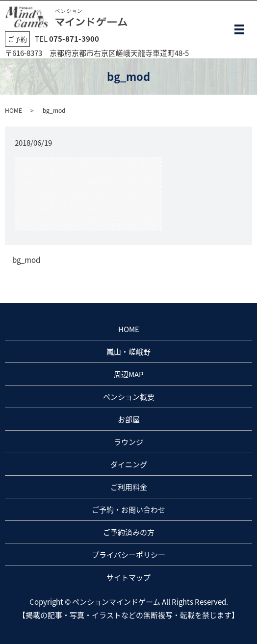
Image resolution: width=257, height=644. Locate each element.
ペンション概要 (129, 397)
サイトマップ (128, 577)
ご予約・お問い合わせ (128, 510)
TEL (67, 39)
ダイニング (129, 464)
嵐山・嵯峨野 (128, 352)
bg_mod (26, 260)
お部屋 (129, 419)
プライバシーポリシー (128, 555)
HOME (13, 110)
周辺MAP (128, 374)
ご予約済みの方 (129, 532)
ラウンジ (128, 442)
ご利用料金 (129, 487)
